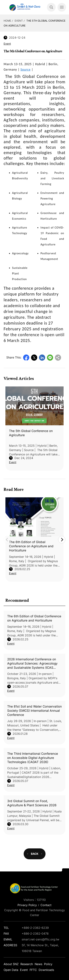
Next (62, 540)
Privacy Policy (27, 905)
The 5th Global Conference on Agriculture (31, 433)
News (38, 964)
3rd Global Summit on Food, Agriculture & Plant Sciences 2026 (32, 803)
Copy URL (58, 358)
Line (50, 358)
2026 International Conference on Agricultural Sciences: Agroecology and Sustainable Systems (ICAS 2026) (32, 664)
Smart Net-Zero (24, 7)
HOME (7, 21)
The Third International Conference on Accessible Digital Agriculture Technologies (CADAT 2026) (33, 758)
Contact (46, 905)
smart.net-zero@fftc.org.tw (40, 939)
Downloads (46, 970)
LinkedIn (42, 358)
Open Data (11, 970)
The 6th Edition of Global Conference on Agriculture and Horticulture (34, 618)
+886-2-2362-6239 (35, 928)
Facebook (26, 358)
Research (27, 964)
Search (51, 7)
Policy (48, 964)
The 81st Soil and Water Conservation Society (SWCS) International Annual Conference (34, 711)
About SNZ (11, 964)
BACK (35, 854)
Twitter (34, 358)
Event (19, 21)
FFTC (33, 970)
